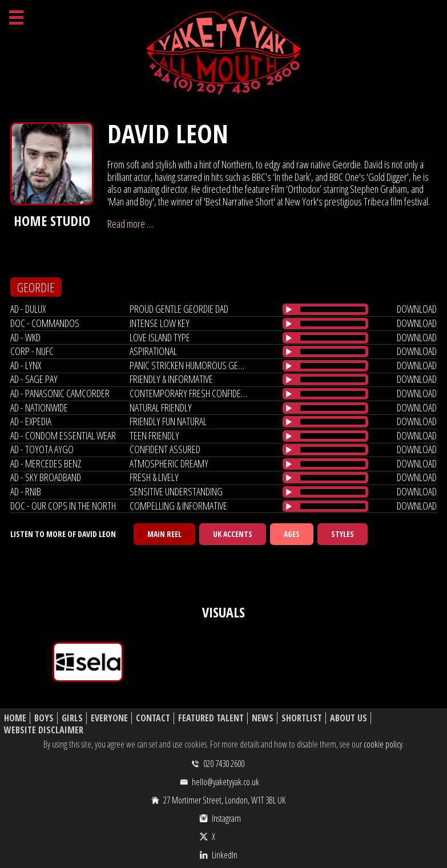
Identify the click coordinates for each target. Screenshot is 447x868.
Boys (44, 718)
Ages (292, 534)
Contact (153, 718)
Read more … (130, 224)
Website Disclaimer (44, 730)
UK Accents (233, 534)
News (263, 718)
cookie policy (383, 744)
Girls (72, 718)
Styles (343, 534)
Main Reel (164, 534)
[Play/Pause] (289, 309)
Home (15, 718)
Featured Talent (211, 718)
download (417, 309)
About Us (349, 718)
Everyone (109, 718)
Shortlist (302, 718)
